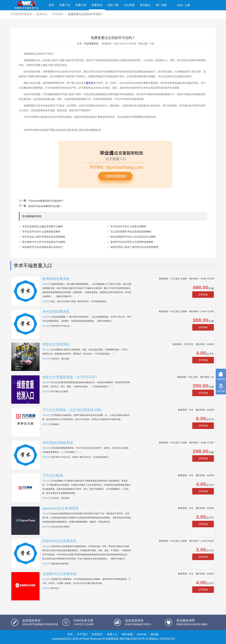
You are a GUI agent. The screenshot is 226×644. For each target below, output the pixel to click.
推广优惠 (161, 5)
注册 (187, 5)
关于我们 (82, 634)
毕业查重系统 (91, 44)
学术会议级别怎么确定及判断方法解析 (43, 226)
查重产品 (65, 5)
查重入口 (112, 634)
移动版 (155, 634)
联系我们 (97, 634)
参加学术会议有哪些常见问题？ (45, 206)
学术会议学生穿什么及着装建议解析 (41, 232)
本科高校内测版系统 (58, 443)
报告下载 (113, 5)
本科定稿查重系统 (56, 312)
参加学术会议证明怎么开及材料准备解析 (132, 242)
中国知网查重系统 (21, 14)
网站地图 (127, 634)
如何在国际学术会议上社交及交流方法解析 (133, 237)
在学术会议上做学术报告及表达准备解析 (44, 237)
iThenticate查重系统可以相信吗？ (46, 201)
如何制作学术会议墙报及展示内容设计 (43, 247)
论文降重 (129, 5)
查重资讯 (97, 5)
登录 (180, 5)
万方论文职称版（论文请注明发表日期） (73, 410)
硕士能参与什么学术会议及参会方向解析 (44, 242)
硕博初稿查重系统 (56, 279)
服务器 (90, 83)
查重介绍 (81, 5)
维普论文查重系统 (56, 344)
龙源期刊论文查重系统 (59, 574)
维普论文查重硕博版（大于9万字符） (71, 377)
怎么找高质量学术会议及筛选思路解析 (131, 232)
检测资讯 (42, 14)
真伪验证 (145, 5)
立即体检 (203, 295)
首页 (51, 5)
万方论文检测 (53, 475)
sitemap (142, 634)
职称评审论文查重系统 (59, 541)
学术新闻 (58, 14)
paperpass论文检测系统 (61, 508)
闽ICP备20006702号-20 (134, 639)
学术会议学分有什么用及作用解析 (128, 226)
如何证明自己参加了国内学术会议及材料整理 (134, 247)
